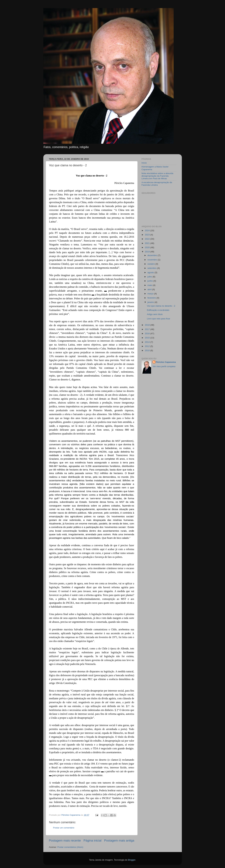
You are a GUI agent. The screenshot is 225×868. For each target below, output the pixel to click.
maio (150, 285)
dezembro (153, 255)
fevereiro (152, 298)
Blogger (132, 860)
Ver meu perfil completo (164, 366)
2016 (148, 333)
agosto (151, 272)
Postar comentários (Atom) (70, 847)
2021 (148, 243)
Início (144, 163)
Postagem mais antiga (119, 840)
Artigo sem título (155, 314)
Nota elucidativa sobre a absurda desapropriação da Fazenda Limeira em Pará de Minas (157, 176)
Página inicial (93, 840)
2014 (148, 342)
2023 (148, 235)
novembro (153, 260)
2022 (148, 239)
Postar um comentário (64, 828)
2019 (148, 252)
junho (151, 281)
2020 (148, 247)
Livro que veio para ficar (158, 319)
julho (150, 277)
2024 (148, 230)
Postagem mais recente (65, 840)
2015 (148, 338)
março (151, 294)
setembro (152, 268)
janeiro (151, 302)
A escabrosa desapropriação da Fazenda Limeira (157, 184)
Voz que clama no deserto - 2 (161, 306)
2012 (148, 346)
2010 (148, 350)
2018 (148, 325)
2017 (148, 329)
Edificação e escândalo (158, 310)
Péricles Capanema (166, 362)
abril (150, 289)
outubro (152, 264)
